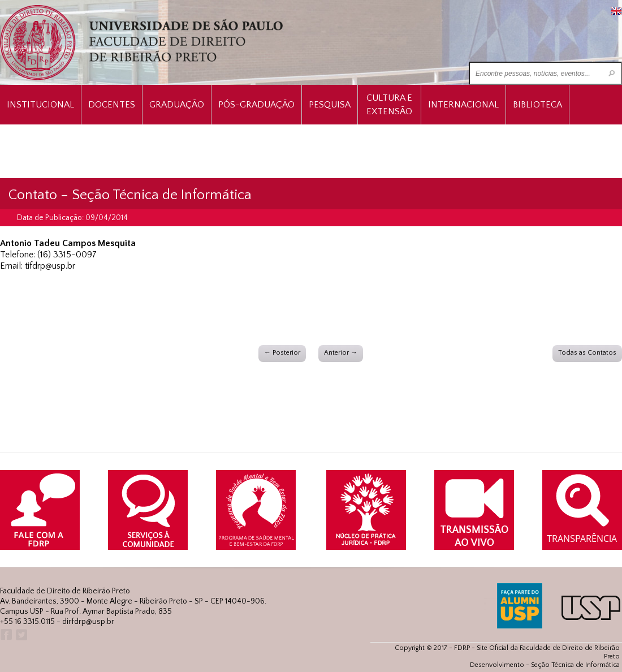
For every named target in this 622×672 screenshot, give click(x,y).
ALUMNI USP (520, 606)
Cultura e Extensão (389, 105)
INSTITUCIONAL (40, 105)
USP (591, 608)
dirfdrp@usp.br (88, 622)
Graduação (177, 105)
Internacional (463, 105)
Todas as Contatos (587, 353)
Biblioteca (537, 105)
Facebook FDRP (5, 635)
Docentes (112, 105)
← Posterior (282, 353)
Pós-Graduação (256, 105)
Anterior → (341, 353)
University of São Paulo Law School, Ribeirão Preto (143, 43)
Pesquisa (330, 105)
